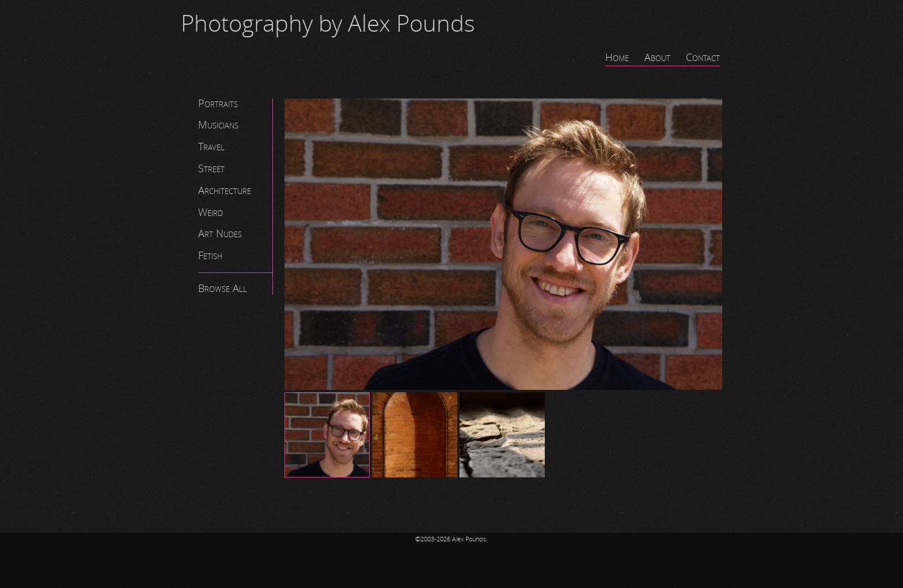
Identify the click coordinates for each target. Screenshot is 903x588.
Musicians (218, 125)
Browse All (223, 289)
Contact (703, 58)
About (657, 58)
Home (617, 58)
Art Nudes (220, 234)
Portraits (218, 104)
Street (211, 169)
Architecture (225, 191)
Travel (211, 147)
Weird (210, 213)
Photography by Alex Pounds (328, 24)
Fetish (210, 256)
